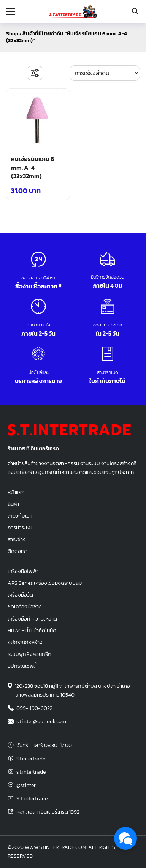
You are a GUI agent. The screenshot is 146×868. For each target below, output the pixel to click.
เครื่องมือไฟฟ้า (23, 571)
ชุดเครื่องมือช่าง (25, 607)
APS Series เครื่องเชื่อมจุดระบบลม (45, 583)
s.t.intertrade (31, 772)
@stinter (26, 785)
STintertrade (31, 759)
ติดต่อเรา (17, 551)
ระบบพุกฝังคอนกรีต (29, 654)
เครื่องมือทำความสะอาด (32, 619)
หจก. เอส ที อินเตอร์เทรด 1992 (48, 812)
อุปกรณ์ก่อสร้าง (25, 642)
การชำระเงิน (21, 527)
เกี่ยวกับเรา (20, 516)
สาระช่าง (17, 539)
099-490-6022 (34, 708)
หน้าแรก (16, 492)
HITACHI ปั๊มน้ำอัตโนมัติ (32, 630)
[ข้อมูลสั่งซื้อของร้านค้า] (105, 73)
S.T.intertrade (32, 798)
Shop (12, 34)
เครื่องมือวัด (20, 595)
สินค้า (13, 504)
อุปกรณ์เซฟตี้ (22, 666)
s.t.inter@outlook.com (41, 721)
